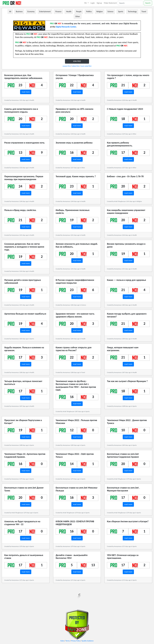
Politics (89, 12)
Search (148, 3)
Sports (121, 12)
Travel (144, 12)
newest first (67, 66)
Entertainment (45, 12)
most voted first (86, 66)
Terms (68, 641)
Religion (100, 12)
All (10, 12)
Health (69, 12)
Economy (31, 12)
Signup (99, 3)
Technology (132, 12)
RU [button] (86, 3)
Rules (62, 641)
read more (26, 92)
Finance (58, 12)
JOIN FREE (77, 61)
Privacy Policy (76, 641)
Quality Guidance (88, 641)
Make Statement (110, 3)
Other (78, 16)
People (79, 12)
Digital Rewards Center (66, 27)
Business (19, 12)
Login (93, 3)
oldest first (76, 66)
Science (111, 12)
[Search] (130, 3)
